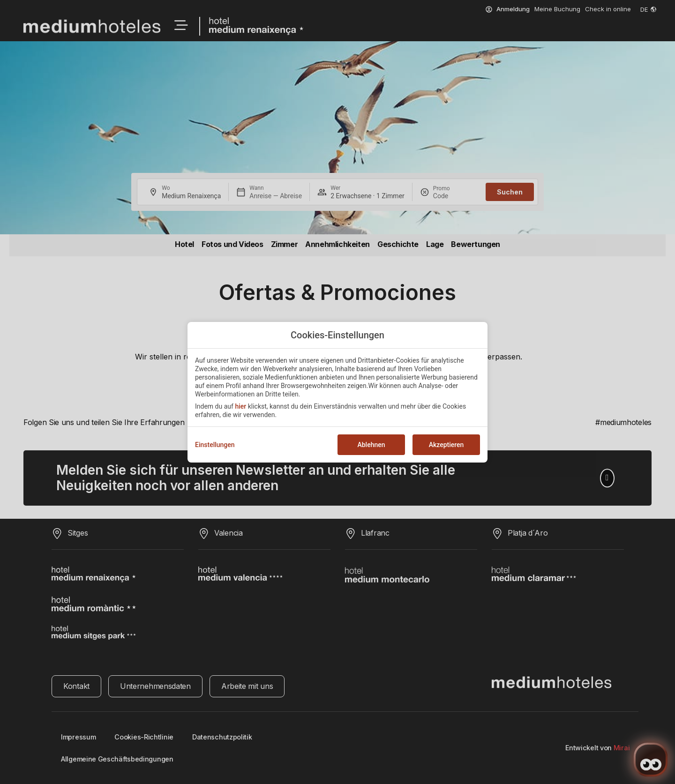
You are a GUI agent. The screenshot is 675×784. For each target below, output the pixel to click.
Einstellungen (215, 445)
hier (240, 406)
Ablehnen (371, 445)
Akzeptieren (446, 445)
